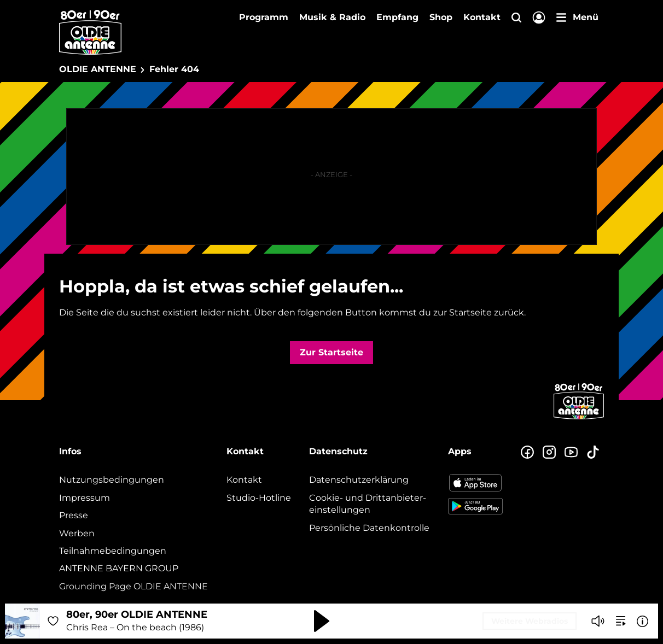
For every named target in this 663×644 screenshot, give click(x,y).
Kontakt (482, 17)
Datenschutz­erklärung (359, 480)
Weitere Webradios (530, 621)
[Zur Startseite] (579, 418)
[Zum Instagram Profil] (549, 453)
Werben (77, 533)
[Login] (539, 18)
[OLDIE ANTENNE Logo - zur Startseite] (90, 32)
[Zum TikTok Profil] (593, 453)
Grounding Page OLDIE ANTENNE (133, 586)
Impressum (85, 498)
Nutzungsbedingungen (112, 480)
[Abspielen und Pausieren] (322, 621)
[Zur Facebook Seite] (527, 453)
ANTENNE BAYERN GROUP (119, 568)
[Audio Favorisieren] (53, 621)
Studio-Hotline (259, 498)
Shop (441, 17)
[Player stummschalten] (598, 621)
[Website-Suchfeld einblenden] (516, 18)
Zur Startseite (331, 352)
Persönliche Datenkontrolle (369, 528)
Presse (74, 515)
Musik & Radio (332, 17)
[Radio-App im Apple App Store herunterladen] (475, 483)
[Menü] (577, 17)
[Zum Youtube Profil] (571, 453)
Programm (264, 17)
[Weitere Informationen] (642, 621)
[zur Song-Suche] (621, 621)
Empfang (397, 17)
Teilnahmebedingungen (113, 551)
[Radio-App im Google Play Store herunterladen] (475, 506)
